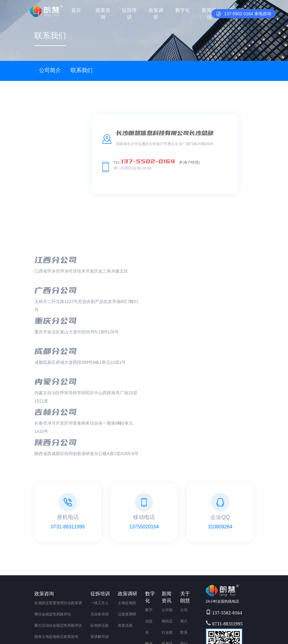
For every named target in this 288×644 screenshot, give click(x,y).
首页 (76, 10)
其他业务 (42, 590)
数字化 (183, 10)
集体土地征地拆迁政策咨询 (56, 557)
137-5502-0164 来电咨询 (244, 14)
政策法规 (125, 534)
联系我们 (82, 70)
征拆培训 (129, 14)
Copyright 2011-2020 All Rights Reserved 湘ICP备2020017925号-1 (116, 621)
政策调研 (156, 14)
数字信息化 (149, 530)
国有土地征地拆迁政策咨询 (56, 545)
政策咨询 (103, 14)
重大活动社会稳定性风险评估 (58, 534)
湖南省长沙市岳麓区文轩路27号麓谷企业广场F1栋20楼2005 (116, 629)
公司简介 (50, 70)
